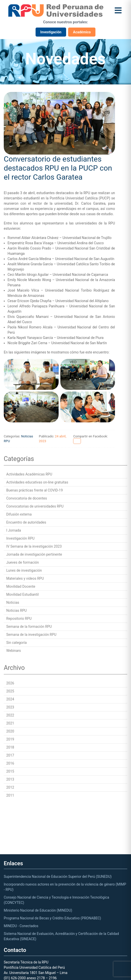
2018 (10, 747)
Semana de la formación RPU (29, 627)
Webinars (14, 651)
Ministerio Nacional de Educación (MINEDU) (38, 910)
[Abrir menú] (118, 10)
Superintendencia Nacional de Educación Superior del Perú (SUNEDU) (58, 877)
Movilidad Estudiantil (23, 594)
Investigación (51, 32)
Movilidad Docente (21, 586)
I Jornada (14, 530)
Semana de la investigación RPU (31, 635)
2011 (10, 795)
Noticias (13, 602)
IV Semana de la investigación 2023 (34, 546)
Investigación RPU (20, 538)
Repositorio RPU (19, 619)
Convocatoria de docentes (27, 498)
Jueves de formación (23, 562)
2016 (10, 763)
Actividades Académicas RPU (29, 474)
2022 (10, 715)
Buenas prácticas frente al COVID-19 (35, 490)
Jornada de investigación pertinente (34, 554)
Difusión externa (19, 514)
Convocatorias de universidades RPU (35, 506)
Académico (82, 32)
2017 (10, 755)
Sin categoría (17, 643)
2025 (10, 691)
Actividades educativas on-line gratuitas (37, 482)
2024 (10, 699)
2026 (10, 683)
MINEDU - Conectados (21, 926)
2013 (10, 779)
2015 (10, 771)
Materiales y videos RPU (25, 578)
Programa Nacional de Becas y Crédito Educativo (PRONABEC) (52, 918)
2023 (10, 707)
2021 (10, 723)
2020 (10, 731)
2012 (10, 787)
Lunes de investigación (24, 570)
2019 (10, 739)
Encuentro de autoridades (26, 522)
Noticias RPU (17, 610)
